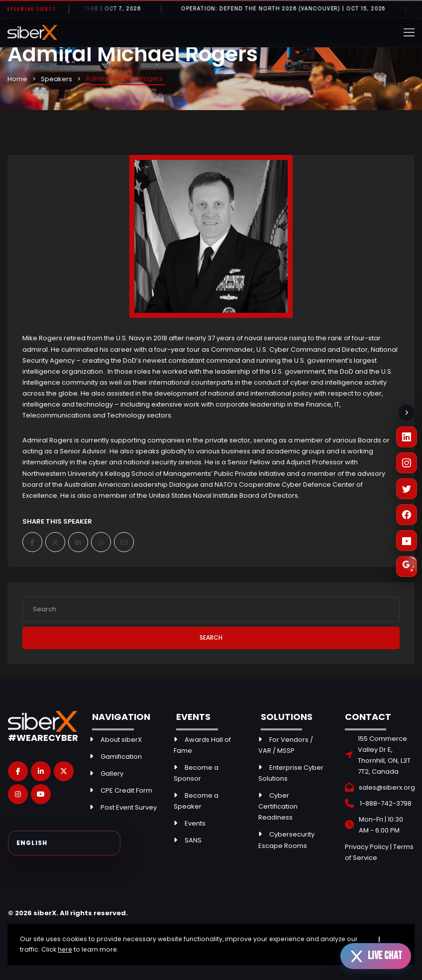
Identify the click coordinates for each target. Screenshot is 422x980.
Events (195, 823)
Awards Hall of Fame (202, 745)
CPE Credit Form (126, 790)
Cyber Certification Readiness (278, 806)
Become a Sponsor (196, 773)
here (65, 949)
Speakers (56, 79)
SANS (193, 840)
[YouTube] (407, 541)
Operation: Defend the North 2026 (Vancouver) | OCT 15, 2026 (290, 9)
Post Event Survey (129, 807)
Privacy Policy (367, 847)
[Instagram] (407, 463)
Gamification (121, 757)
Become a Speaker (196, 801)
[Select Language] (64, 843)
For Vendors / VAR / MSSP (286, 745)
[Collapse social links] (407, 413)
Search (211, 637)
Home (17, 79)
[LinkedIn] (407, 437)
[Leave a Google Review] (407, 566)
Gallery (112, 773)
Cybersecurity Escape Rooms (286, 840)
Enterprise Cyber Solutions (291, 773)
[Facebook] (407, 515)
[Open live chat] (376, 956)
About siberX (121, 740)
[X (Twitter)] (407, 489)
